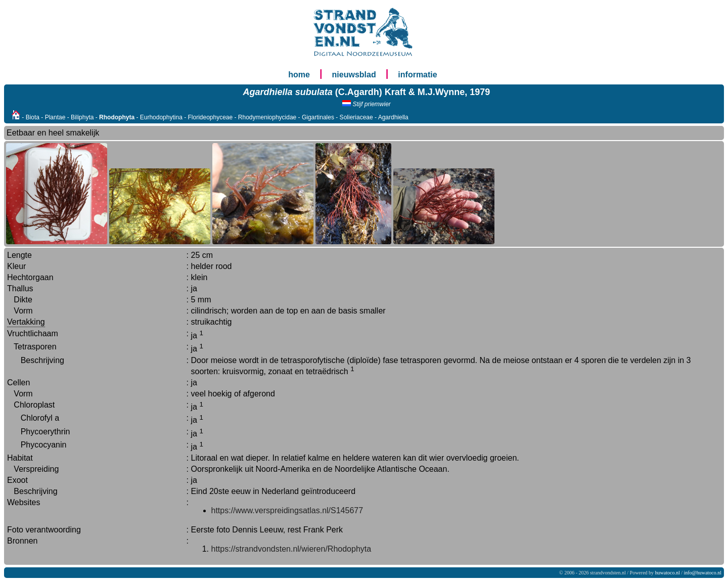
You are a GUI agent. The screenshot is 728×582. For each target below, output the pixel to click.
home (299, 75)
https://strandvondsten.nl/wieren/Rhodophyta (291, 549)
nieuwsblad (354, 75)
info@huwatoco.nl (703, 573)
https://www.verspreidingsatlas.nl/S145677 (287, 510)
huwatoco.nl (668, 573)
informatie (417, 75)
